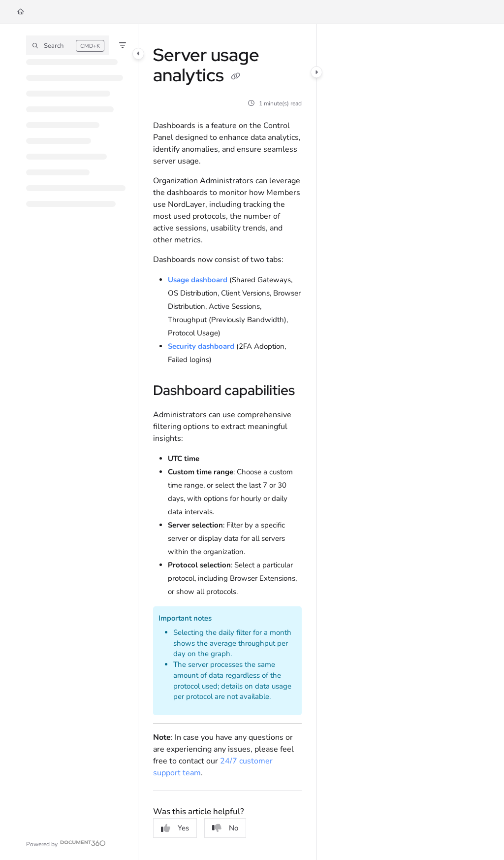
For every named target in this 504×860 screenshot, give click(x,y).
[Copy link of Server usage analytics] (236, 77)
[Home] (21, 12)
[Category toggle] (138, 54)
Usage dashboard (198, 280)
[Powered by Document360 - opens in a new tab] (66, 843)
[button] (67, 45)
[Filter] (123, 45)
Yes (175, 828)
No (225, 828)
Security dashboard (201, 346)
